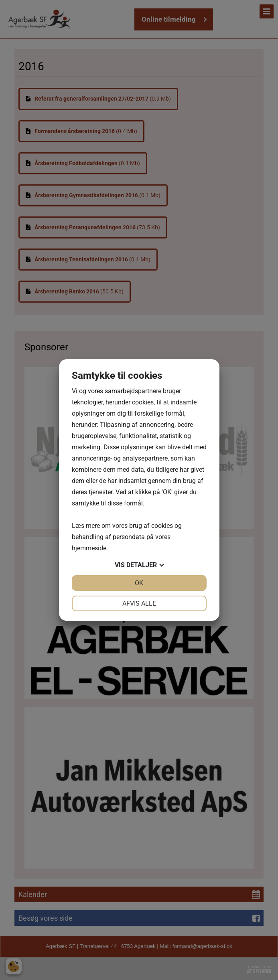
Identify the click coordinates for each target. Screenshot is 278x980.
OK (139, 583)
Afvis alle (139, 603)
